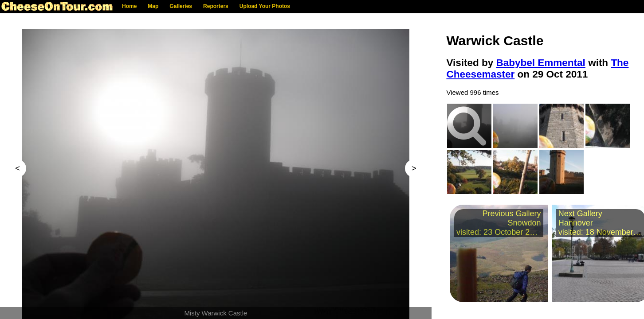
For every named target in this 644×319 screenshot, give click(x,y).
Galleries (181, 6)
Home (129, 6)
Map (153, 6)
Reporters (216, 6)
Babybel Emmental (541, 63)
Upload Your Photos (265, 6)
